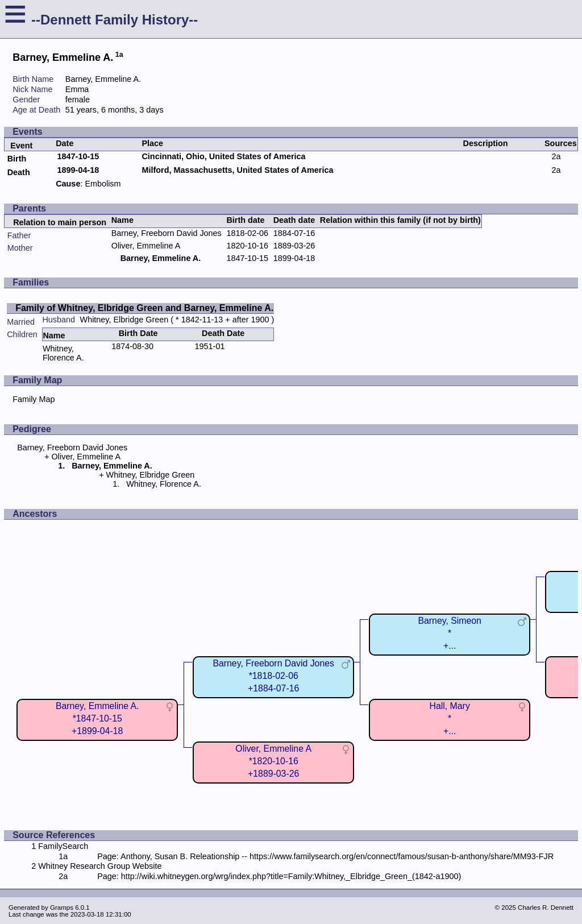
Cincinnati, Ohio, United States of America (223, 156)
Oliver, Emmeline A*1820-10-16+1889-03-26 (273, 761)
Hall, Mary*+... (450, 718)
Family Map (34, 399)
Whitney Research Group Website (100, 866)
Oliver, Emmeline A (146, 246)
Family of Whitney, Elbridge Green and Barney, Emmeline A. (144, 308)
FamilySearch (63, 846)
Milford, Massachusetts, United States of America (237, 170)
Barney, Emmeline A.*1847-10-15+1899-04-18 (97, 718)
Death (19, 172)
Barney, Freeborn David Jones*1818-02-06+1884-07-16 (273, 676)
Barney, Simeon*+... (449, 633)
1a (119, 55)
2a (556, 156)
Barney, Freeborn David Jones (167, 233)
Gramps (62, 908)
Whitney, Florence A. (63, 353)
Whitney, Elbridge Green (124, 320)
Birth (17, 159)
